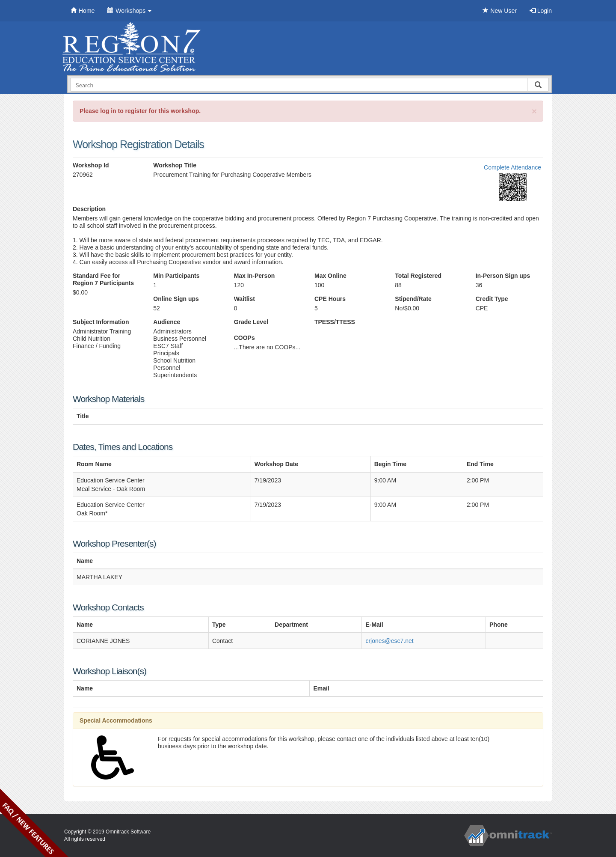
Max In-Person (255, 276)
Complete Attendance (512, 167)
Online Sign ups (176, 299)
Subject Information (101, 322)
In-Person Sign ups (503, 276)
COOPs (244, 338)
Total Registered (418, 276)
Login (541, 11)
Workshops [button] (129, 11)
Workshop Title (175, 165)
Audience (167, 322)
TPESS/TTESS (335, 322)
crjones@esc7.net (389, 641)
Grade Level (251, 322)
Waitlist (244, 299)
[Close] (534, 111)
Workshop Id (91, 165)
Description (89, 209)
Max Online (330, 276)
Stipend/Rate (413, 299)
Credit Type (492, 299)
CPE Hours (330, 299)
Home (83, 11)
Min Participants (176, 276)
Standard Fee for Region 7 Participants (103, 279)
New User (499, 11)
